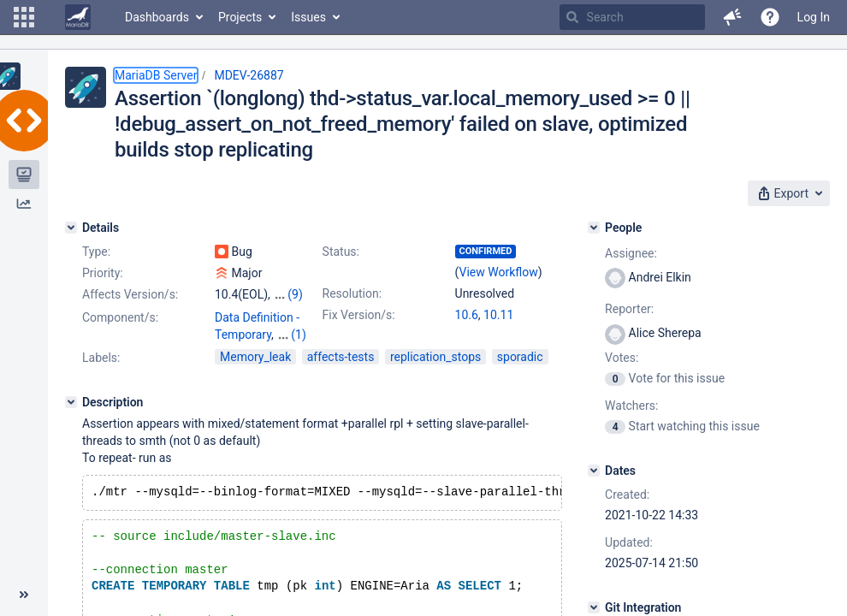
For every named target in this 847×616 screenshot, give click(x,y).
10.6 (467, 315)
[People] (594, 228)
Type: (96, 252)
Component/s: (120, 317)
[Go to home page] (78, 17)
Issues (308, 17)
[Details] (71, 228)
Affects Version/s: (130, 294)
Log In (814, 17)
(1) (299, 335)
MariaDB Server (156, 75)
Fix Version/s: (359, 315)
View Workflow (499, 272)
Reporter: (629, 309)
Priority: (103, 273)
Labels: (101, 358)
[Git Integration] (594, 607)
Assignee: (631, 253)
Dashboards (157, 17)
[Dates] (594, 471)
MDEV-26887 (249, 75)
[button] (24, 17)
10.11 (498, 315)
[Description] (71, 402)
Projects (240, 17)
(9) (295, 294)
